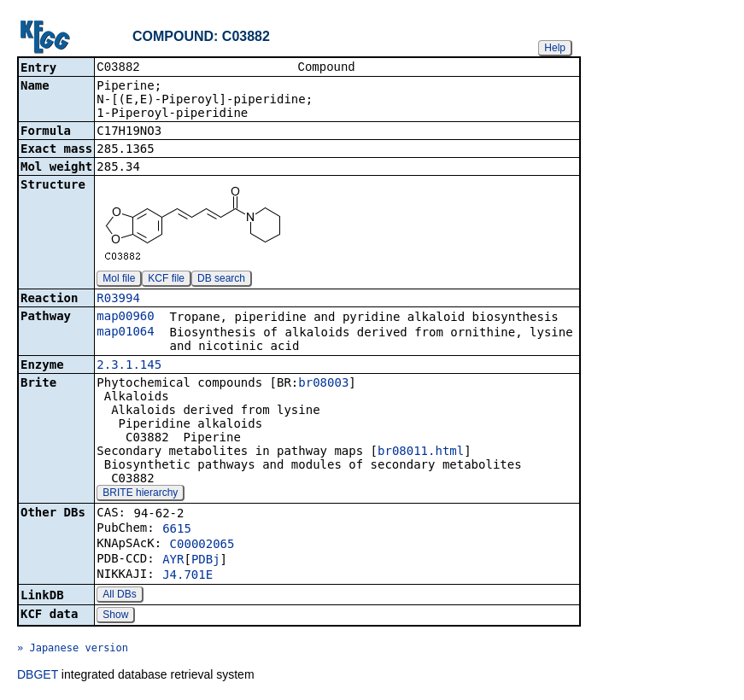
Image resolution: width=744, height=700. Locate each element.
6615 (177, 530)
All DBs (119, 596)
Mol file (119, 280)
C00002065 (202, 545)
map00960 (125, 318)
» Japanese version (73, 650)
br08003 (323, 384)
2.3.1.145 (129, 366)
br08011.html (421, 452)
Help (555, 48)
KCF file (166, 280)
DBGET (38, 676)
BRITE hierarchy (140, 494)
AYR (173, 561)
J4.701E (187, 576)
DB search (221, 280)
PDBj (206, 561)
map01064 (125, 333)
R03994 (118, 300)
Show (115, 616)
